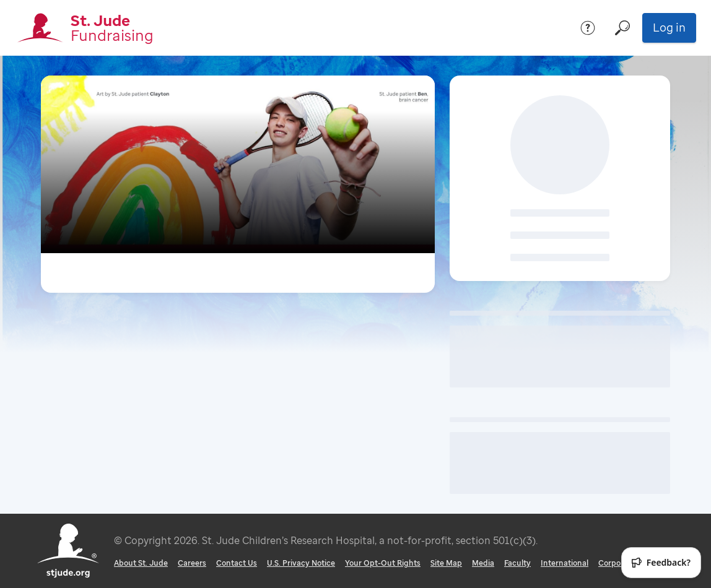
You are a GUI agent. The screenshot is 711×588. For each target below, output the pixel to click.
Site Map (446, 563)
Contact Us (237, 563)
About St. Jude (141, 563)
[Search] (622, 28)
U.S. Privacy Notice (301, 563)
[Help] (588, 28)
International (565, 563)
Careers (192, 563)
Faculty (517, 563)
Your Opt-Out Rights (383, 563)
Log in (669, 27)
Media (483, 563)
